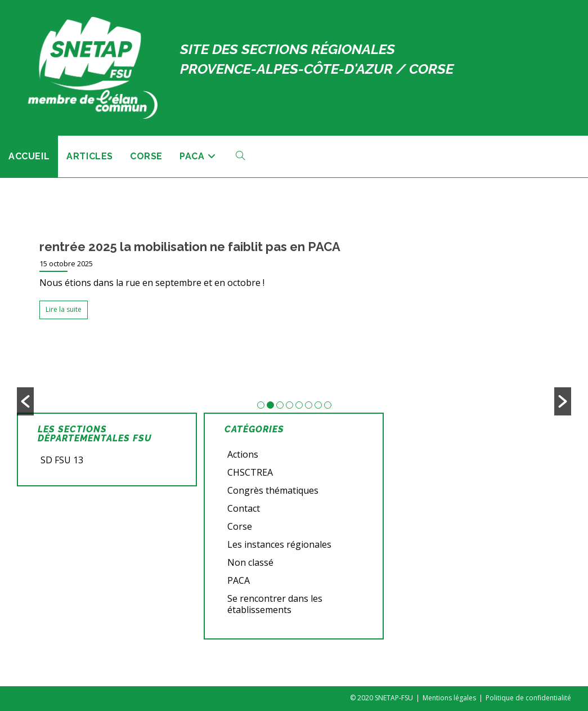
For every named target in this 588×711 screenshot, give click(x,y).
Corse (240, 526)
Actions (243, 454)
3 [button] (280, 405)
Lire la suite (64, 309)
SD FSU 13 (62, 460)
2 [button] (270, 405)
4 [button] (289, 405)
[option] (294, 283)
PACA (239, 580)
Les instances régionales (279, 544)
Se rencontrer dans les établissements (275, 604)
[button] (25, 401)
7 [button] (318, 405)
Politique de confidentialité (528, 698)
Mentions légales (449, 698)
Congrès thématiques (273, 490)
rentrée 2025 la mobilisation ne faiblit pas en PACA (190, 247)
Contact (244, 508)
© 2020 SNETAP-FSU (381, 698)
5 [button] (299, 405)
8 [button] (328, 405)
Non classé (250, 562)
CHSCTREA (250, 472)
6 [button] (309, 405)
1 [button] (261, 405)
